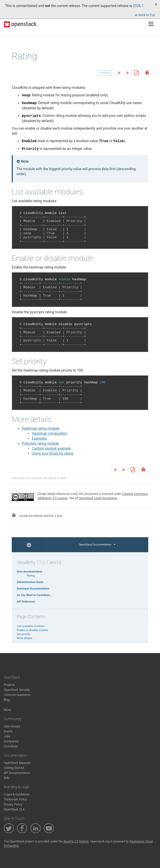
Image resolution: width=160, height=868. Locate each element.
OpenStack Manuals (17, 763)
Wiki (7, 778)
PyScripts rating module (40, 443)
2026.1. (139, 6)
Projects (9, 685)
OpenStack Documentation (97, 545)
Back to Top (145, 15)
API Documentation (17, 773)
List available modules (31, 626)
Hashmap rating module (41, 428)
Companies (11, 741)
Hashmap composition (50, 433)
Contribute (11, 746)
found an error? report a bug (37, 515)
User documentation (30, 572)
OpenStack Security (17, 690)
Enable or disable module (32, 630)
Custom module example (51, 448)
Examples (39, 438)
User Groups (12, 726)
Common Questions (17, 695)
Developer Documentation (33, 589)
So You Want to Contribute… (34, 595)
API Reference (26, 602)
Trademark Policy (15, 799)
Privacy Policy (13, 804)
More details (25, 638)
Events (8, 731)
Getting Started (14, 768)
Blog (7, 700)
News (8, 710)
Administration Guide (30, 582)
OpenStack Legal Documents (98, 498)
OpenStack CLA (14, 809)
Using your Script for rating (53, 453)
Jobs (7, 736)
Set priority (24, 634)
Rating (31, 576)
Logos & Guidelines (17, 794)
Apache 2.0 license (76, 841)
